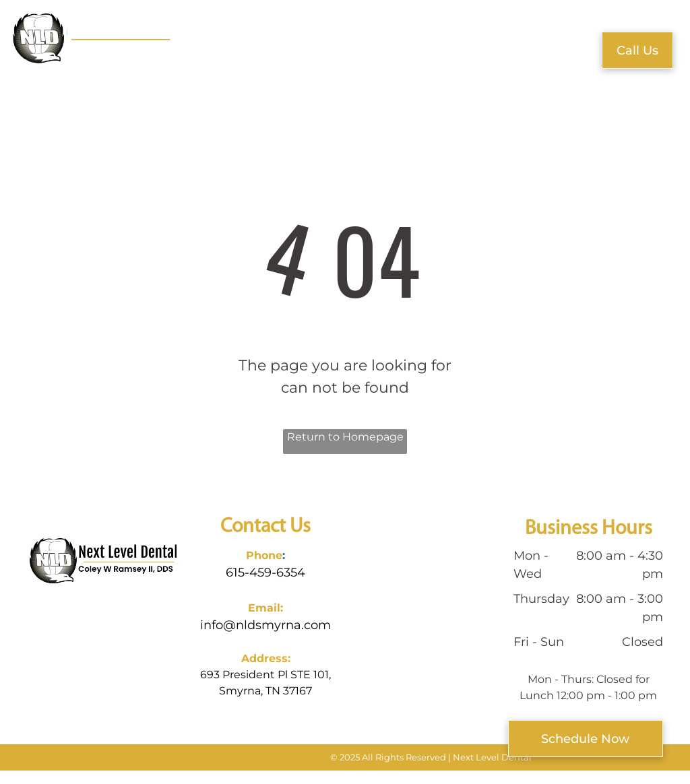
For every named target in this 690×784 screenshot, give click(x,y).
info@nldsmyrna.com (265, 625)
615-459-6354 (265, 573)
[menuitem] (211, 45)
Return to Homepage (345, 437)
